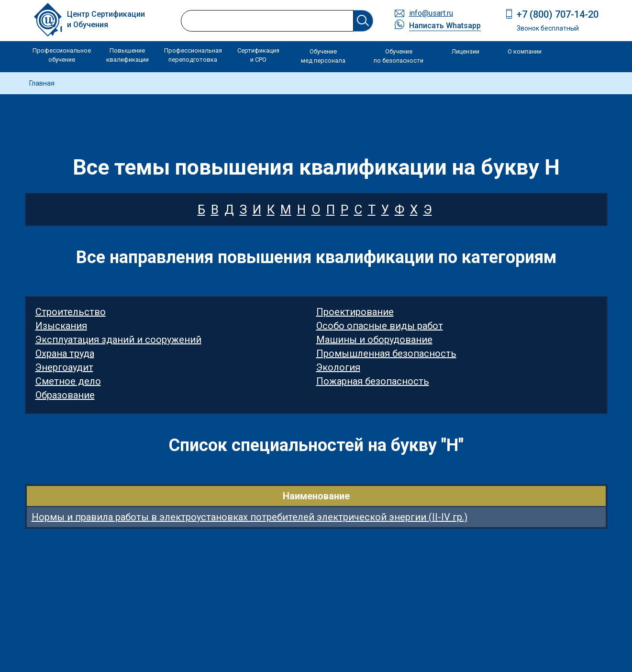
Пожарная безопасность (373, 381)
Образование (65, 395)
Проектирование (355, 312)
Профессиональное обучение (62, 55)
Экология (338, 367)
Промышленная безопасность (386, 353)
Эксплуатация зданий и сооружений (118, 340)
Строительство (71, 312)
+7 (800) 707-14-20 (558, 14)
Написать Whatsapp (445, 26)
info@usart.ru (431, 13)
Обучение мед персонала (323, 56)
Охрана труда (65, 353)
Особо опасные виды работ (380, 326)
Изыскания (61, 326)
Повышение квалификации (128, 55)
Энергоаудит (64, 367)
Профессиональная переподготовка (193, 55)
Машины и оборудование (374, 340)
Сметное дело (68, 381)
